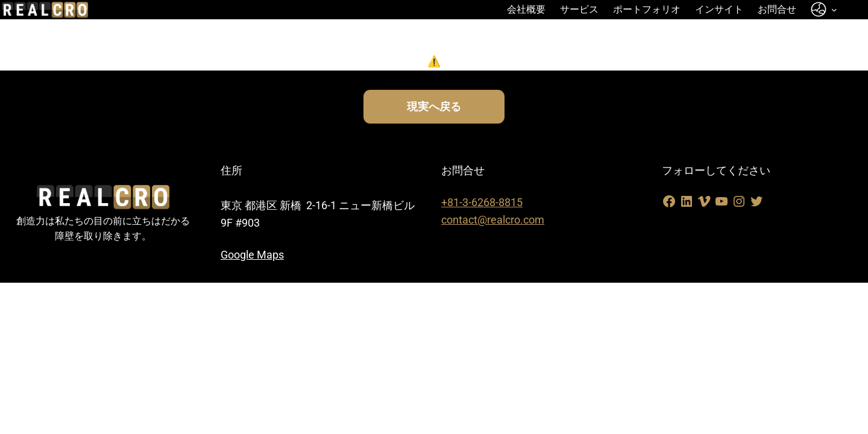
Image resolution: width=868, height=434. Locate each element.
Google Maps (252, 255)
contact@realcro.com (493, 220)
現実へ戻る (434, 106)
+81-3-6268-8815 (482, 202)
